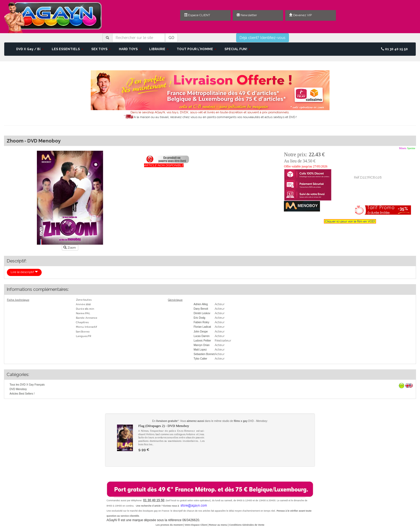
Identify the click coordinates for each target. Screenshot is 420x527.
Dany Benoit (201, 309)
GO (171, 38)
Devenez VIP (300, 15)
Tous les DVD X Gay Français (27, 385)
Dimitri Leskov (202, 313)
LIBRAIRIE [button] (159, 49)
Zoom (70, 248)
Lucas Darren (202, 336)
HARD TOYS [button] (130, 49)
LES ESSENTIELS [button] (68, 49)
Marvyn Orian (202, 345)
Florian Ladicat (202, 327)
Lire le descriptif (24, 272)
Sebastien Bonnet (204, 354)
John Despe (201, 332)
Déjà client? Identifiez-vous (263, 38)
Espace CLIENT (197, 15)
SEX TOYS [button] (101, 49)
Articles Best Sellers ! (22, 394)
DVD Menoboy (18, 389)
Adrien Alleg (201, 304)
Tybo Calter (200, 359)
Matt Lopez (200, 350)
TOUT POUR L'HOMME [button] (197, 49)
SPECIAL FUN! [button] (238, 49)
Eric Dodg (200, 318)
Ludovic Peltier (202, 341)
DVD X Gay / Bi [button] (30, 49)
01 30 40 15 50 (394, 49)
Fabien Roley (202, 322)
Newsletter (247, 15)
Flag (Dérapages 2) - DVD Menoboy (164, 426)
